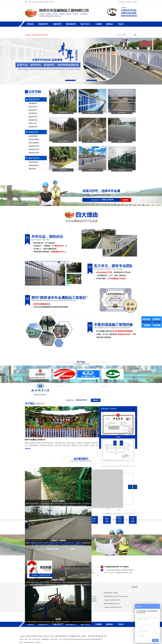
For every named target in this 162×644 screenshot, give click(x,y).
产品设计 (121, 24)
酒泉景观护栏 (33, 110)
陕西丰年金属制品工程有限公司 (35, 440)
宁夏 (105, 636)
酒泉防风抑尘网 (34, 153)
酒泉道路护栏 (33, 113)
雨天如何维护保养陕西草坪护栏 (114, 565)
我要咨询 (96, 400)
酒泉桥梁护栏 (33, 127)
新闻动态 (110, 24)
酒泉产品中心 (85, 24)
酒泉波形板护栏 (34, 162)
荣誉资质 (105, 409)
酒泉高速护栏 (71, 24)
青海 (99, 636)
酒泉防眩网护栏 (34, 165)
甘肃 (96, 636)
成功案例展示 (81, 459)
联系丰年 (42, 29)
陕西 (92, 636)
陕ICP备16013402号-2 (62, 636)
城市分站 (84, 636)
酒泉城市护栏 (43, 24)
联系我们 (135, 2)
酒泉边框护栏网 (34, 146)
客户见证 (81, 362)
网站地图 (72, 636)
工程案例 (98, 24)
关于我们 (30, 404)
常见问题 (122, 2)
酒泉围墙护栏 (33, 103)
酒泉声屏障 (32, 169)
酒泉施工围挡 (33, 120)
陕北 (102, 636)
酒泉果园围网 (33, 136)
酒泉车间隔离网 (34, 143)
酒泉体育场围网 (34, 139)
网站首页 (31, 24)
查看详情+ (28, 449)
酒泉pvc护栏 (33, 123)
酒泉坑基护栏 (33, 107)
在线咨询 (128, 2)
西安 (89, 636)
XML (79, 636)
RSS (76, 636)
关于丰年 (31, 29)
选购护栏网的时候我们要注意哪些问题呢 (78, 565)
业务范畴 (35, 92)
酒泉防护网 (57, 24)
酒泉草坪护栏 (33, 117)
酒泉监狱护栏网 (34, 149)
